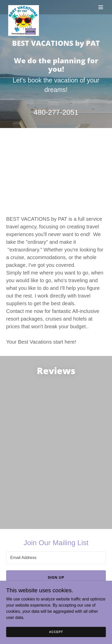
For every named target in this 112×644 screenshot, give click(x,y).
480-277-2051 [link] (56, 112)
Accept (56, 632)
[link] (24, 7)
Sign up (56, 577)
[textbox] (56, 558)
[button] (101, 7)
